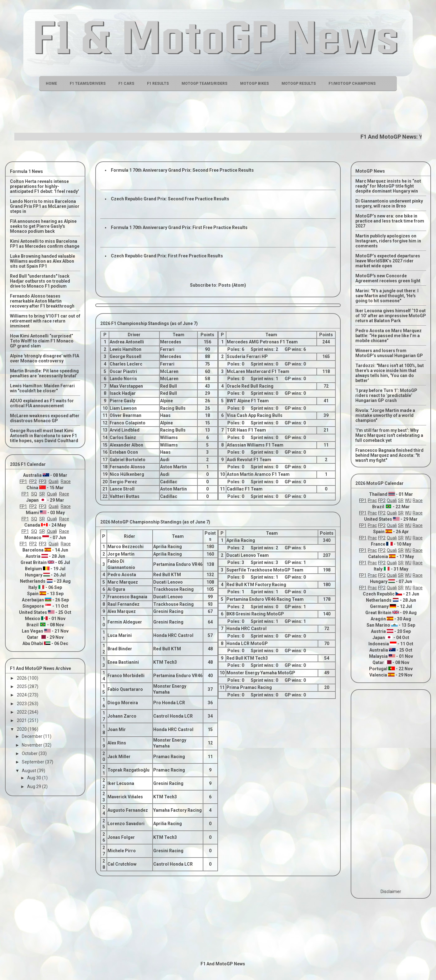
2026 (22, 678)
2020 (22, 729)
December (33, 736)
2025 (22, 686)
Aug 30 (35, 778)
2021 (22, 720)
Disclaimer (391, 892)
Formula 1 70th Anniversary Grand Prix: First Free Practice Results (179, 227)
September (33, 762)
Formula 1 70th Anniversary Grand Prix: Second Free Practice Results (182, 170)
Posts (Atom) (232, 285)
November (33, 745)
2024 (22, 695)
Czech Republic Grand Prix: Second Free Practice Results (170, 199)
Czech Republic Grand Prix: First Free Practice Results (167, 256)
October (30, 753)
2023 (22, 704)
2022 (22, 712)
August (29, 771)
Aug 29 (35, 786)
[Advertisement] (218, 111)
